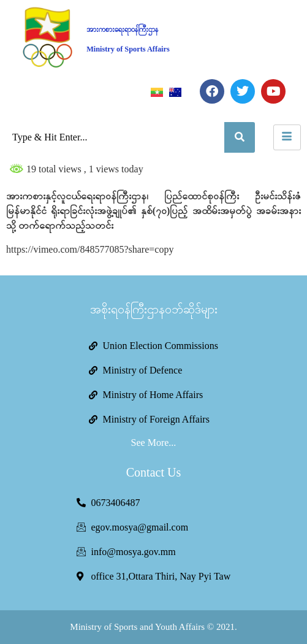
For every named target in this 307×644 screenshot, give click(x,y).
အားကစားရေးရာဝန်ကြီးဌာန (122, 29)
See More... (154, 443)
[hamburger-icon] (287, 137)
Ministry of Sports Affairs (128, 49)
